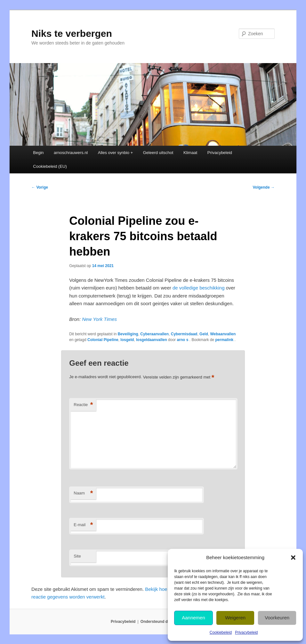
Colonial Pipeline (103, 340)
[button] (293, 558)
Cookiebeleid (221, 632)
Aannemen (193, 618)
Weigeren (235, 618)
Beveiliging (128, 334)
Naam (83, 493)
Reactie (83, 405)
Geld (204, 334)
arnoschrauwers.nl (71, 153)
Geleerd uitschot (158, 153)
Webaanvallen (223, 334)
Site (77, 556)
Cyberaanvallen (154, 334)
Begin (38, 153)
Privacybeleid (246, 632)
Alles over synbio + (115, 153)
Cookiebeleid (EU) (50, 166)
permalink (225, 340)
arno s (183, 340)
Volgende (263, 187)
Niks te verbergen (72, 33)
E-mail (83, 525)
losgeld (127, 340)
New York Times (99, 319)
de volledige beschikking (199, 288)
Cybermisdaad (184, 334)
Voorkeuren (277, 618)
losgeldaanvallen (152, 340)
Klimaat (190, 153)
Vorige (40, 187)
